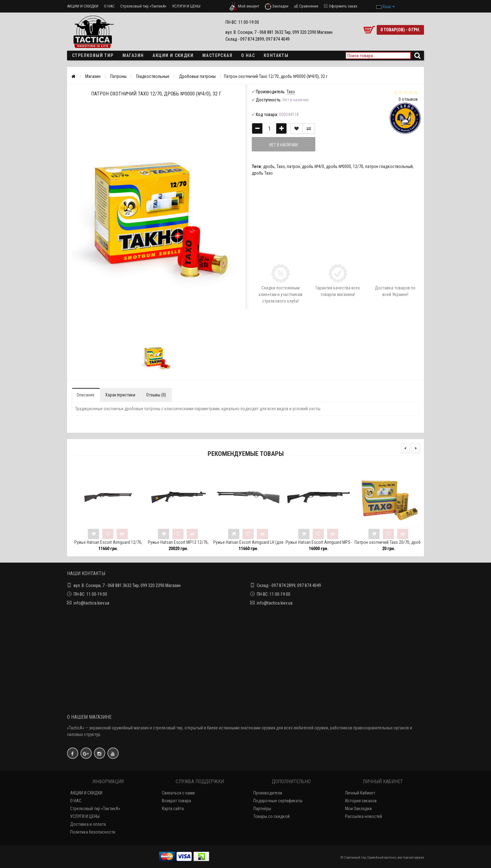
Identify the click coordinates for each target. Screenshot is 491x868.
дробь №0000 (339, 166)
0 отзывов (408, 99)
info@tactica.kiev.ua (91, 603)
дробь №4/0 (313, 166)
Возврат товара (176, 801)
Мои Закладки (358, 809)
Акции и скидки (173, 55)
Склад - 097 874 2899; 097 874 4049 (289, 585)
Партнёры (262, 809)
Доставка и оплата (88, 824)
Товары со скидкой (271, 816)
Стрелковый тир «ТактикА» (143, 6)
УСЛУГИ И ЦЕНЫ (186, 6)
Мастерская (217, 55)
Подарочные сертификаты (278, 801)
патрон (293, 166)
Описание (86, 395)
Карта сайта (173, 809)
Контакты (276, 55)
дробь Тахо (262, 173)
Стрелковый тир (93, 55)
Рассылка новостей (364, 816)
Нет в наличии (284, 145)
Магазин (133, 55)
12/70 (358, 166)
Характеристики (120, 395)
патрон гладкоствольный (389, 166)
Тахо (281, 166)
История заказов (361, 801)
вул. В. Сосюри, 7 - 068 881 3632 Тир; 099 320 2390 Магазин (127, 585)
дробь (269, 166)
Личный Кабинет (360, 793)
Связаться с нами (178, 793)
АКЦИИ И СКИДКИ (83, 6)
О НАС (109, 6)
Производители (268, 793)
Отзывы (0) (156, 395)
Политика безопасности (93, 832)
